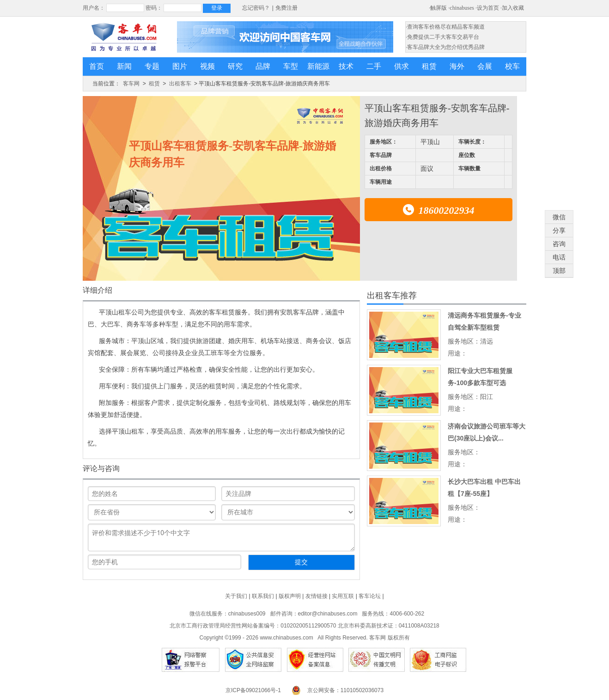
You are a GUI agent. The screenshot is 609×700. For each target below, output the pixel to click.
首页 (97, 66)
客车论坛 (370, 596)
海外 (457, 66)
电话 (559, 257)
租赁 (429, 66)
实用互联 (343, 596)
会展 (485, 66)
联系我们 (263, 596)
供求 (402, 66)
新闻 (124, 66)
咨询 (559, 244)
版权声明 (290, 596)
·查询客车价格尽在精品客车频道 (445, 27)
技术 (346, 66)
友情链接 (317, 596)
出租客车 (180, 84)
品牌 (263, 66)
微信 (559, 217)
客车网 (131, 84)
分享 (559, 230)
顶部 (559, 271)
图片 (180, 66)
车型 (291, 66)
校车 (512, 66)
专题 (152, 66)
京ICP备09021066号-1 (253, 690)
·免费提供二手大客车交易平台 (442, 37)
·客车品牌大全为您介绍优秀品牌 (445, 47)
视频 (207, 66)
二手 (374, 66)
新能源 (318, 66)
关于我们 (236, 596)
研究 (235, 66)
